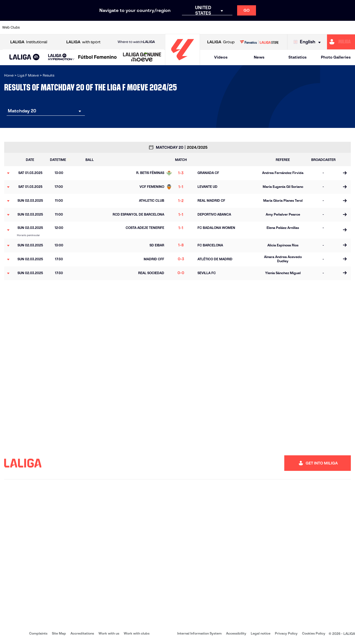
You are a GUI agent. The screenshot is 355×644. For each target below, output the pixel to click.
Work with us (109, 633)
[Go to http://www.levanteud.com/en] (203, 27)
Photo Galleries (336, 57)
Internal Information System (199, 633)
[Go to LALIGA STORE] (259, 42)
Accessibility (236, 633)
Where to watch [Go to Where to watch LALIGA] (136, 42)
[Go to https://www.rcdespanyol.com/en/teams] (245, 27)
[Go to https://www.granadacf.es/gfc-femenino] (182, 27)
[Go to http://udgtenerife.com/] (99, 27)
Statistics (297, 57)
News (259, 57)
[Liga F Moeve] (97, 57)
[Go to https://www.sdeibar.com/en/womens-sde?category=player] (307, 27)
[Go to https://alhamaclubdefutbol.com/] (57, 27)
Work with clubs (137, 633)
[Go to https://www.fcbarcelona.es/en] (140, 27)
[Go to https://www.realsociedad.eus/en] (286, 27)
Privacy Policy (286, 633)
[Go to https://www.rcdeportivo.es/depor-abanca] (120, 27)
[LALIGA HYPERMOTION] (61, 57)
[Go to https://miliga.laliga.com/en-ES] (341, 42)
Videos (221, 57)
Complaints (38, 633)
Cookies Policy (314, 633)
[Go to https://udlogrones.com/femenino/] (349, 27)
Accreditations (82, 633)
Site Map (59, 633)
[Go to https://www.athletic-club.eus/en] (36, 27)
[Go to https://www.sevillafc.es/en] (328, 27)
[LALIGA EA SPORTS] (25, 57)
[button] (25, 57)
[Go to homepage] (182, 63)
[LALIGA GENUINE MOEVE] (142, 57)
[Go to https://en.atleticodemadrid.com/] (78, 27)
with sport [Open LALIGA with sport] (83, 42)
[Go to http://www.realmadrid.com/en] (265, 27)
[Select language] (308, 42)
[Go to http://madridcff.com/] (224, 27)
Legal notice (261, 633)
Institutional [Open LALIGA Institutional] (29, 42)
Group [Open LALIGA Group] (221, 42)
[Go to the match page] (345, 173)
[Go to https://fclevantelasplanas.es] (161, 27)
